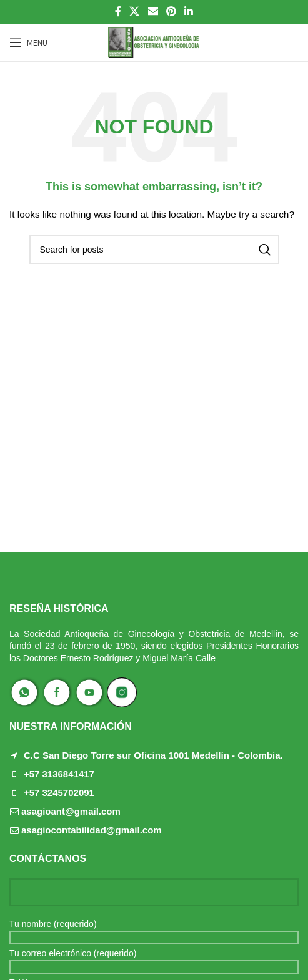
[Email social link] (153, 12)
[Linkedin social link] (188, 12)
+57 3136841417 (59, 774)
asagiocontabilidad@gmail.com (92, 830)
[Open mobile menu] (28, 42)
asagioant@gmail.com (71, 811)
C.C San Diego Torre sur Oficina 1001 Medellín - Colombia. (153, 755)
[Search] (154, 250)
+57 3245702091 (59, 793)
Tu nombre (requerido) (154, 930)
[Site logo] (154, 42)
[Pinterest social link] (171, 12)
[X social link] (135, 12)
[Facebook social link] (118, 12)
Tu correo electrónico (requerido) (154, 959)
